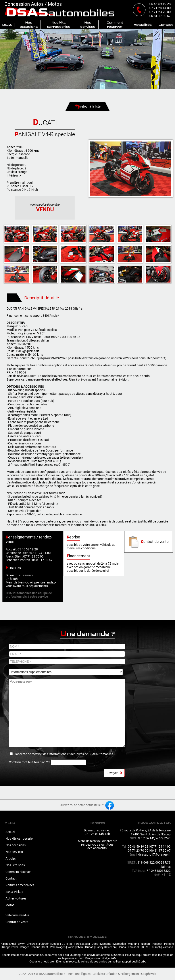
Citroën (45, 944)
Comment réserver (115, 25)
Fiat (70, 944)
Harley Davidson (106, 947)
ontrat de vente (148, 542)
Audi (13, 944)
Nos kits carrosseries (59, 25)
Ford (77, 944)
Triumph (155, 947)
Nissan (145, 944)
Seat (45, 947)
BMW (21, 944)
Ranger (24, 947)
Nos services (88, 25)
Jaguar (86, 944)
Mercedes (120, 944)
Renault (36, 947)
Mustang (133, 944)
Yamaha (168, 947)
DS (63, 944)
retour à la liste (87, 106)
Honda (122, 947)
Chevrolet (33, 944)
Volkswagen (58, 947)
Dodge (55, 944)
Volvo (71, 947)
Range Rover (10, 947)
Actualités (143, 25)
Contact (166, 25)
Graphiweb (149, 974)
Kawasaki (134, 947)
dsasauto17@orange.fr (154, 854)
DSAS (7, 25)
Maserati (106, 944)
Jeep (95, 944)
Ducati (89, 947)
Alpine (5, 944)
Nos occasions (29, 25)
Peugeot (157, 944)
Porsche (169, 944)
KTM (145, 947)
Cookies (98, 974)
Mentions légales (79, 974)
